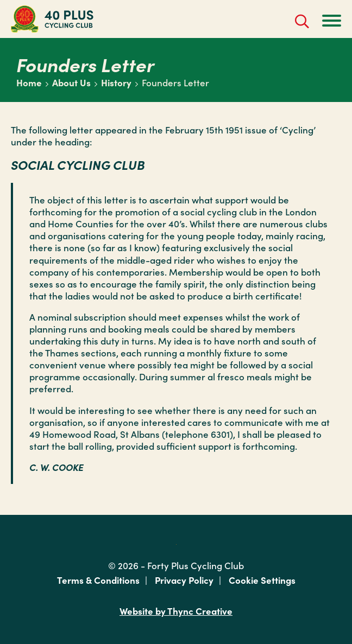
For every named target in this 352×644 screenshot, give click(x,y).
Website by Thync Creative (176, 611)
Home (29, 82)
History (116, 82)
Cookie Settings (262, 580)
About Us (71, 82)
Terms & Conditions (98, 580)
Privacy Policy (184, 580)
